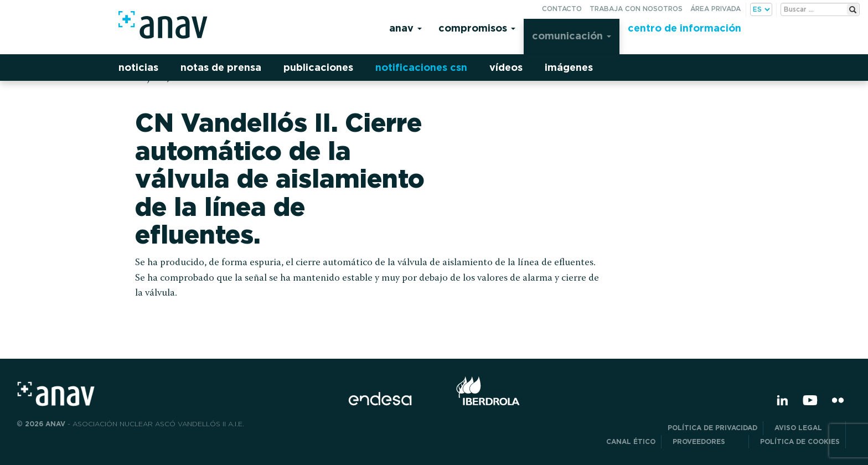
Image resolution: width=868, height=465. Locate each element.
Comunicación (572, 36)
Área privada (715, 9)
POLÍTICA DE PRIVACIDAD (712, 428)
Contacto (562, 9)
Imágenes (569, 67)
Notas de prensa (221, 67)
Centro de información (684, 28)
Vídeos (506, 67)
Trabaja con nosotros (636, 9)
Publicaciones (318, 67)
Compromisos (477, 28)
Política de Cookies (800, 441)
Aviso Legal (807, 428)
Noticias (138, 67)
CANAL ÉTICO (631, 441)
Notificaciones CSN (421, 67)
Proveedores (708, 441)
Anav (405, 28)
